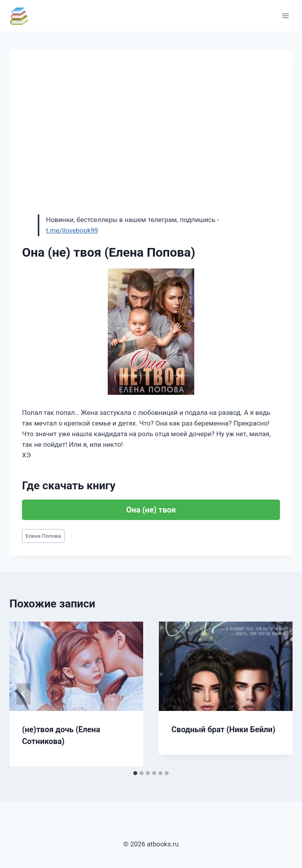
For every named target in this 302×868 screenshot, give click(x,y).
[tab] (135, 773)
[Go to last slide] (24, 694)
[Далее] (278, 694)
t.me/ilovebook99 (72, 230)
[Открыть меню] (285, 16)
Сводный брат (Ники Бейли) (223, 729)
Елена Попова (43, 536)
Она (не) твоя (151, 510)
